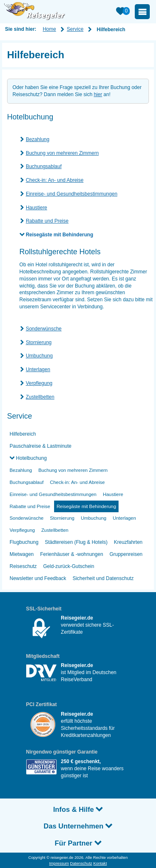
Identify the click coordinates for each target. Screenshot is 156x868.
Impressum (59, 863)
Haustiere (36, 208)
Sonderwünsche (44, 329)
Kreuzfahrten (128, 542)
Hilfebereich (23, 434)
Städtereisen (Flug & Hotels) (76, 542)
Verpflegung (39, 383)
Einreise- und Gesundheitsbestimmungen (72, 194)
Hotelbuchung (31, 458)
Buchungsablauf (44, 166)
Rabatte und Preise (47, 221)
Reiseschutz (23, 566)
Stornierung (39, 342)
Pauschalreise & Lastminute (41, 446)
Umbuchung (39, 356)
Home (50, 29)
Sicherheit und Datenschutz (103, 578)
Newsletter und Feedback (38, 578)
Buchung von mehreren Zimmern (62, 153)
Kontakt (100, 863)
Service (75, 29)
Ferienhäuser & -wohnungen (71, 554)
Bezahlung (38, 139)
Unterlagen (38, 370)
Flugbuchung (24, 542)
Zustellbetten (40, 397)
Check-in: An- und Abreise (55, 180)
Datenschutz (81, 863)
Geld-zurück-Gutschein (69, 566)
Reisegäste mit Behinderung (59, 235)
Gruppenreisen (126, 554)
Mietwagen (22, 554)
